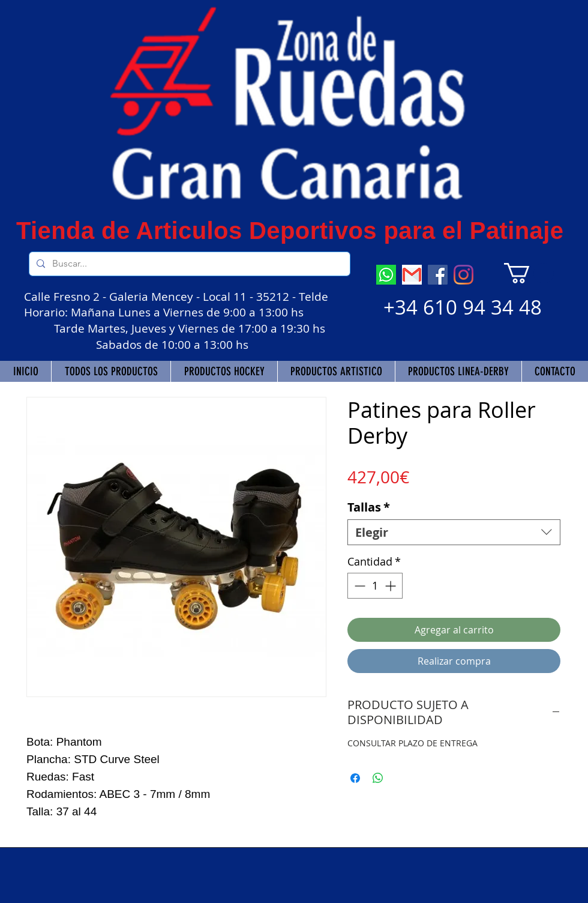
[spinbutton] (375, 586)
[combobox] (454, 532)
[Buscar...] (188, 264)
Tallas (369, 507)
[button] (529, 273)
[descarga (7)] (386, 275)
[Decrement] (358, 586)
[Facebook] (438, 275)
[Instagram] (463, 275)
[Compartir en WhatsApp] (378, 778)
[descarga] (412, 275)
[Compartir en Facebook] (355, 778)
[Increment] (391, 586)
